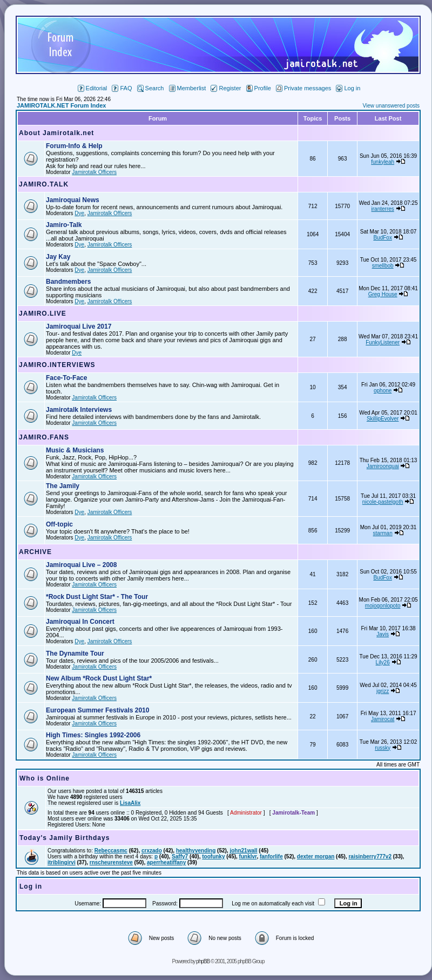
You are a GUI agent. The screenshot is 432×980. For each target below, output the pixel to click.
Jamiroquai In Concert (80, 622)
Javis (383, 634)
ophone (383, 391)
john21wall (243, 851)
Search (151, 88)
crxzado (152, 851)
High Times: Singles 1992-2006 (93, 735)
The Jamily (63, 486)
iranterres (383, 209)
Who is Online (45, 778)
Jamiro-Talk (64, 225)
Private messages (303, 88)
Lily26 (383, 662)
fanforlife (271, 856)
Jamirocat (383, 719)
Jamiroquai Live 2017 (79, 326)
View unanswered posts (391, 106)
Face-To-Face (66, 378)
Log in (348, 88)
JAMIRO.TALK (44, 184)
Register (226, 88)
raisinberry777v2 (370, 856)
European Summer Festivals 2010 (97, 710)
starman (383, 533)
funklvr (248, 856)
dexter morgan (316, 856)
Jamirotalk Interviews (79, 410)
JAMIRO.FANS (44, 437)
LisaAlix (130, 803)
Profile (259, 88)
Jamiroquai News (73, 200)
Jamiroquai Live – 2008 (81, 565)
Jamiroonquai (383, 466)
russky (383, 748)
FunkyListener (383, 342)
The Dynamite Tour (75, 654)
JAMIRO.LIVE (43, 314)
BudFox (382, 238)
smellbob (383, 266)
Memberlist (188, 88)
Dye (79, 213)
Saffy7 (180, 856)
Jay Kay (58, 257)
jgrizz (383, 691)
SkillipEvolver (383, 419)
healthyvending (196, 851)
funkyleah (383, 162)
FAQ (122, 88)
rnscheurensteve (111, 862)
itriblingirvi (62, 862)
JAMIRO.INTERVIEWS (57, 365)
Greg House (383, 294)
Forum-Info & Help (74, 146)
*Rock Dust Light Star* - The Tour (97, 597)
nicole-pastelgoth (383, 502)
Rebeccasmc (111, 851)
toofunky (213, 856)
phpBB (203, 961)
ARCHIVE (35, 552)
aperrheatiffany (166, 862)
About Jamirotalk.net (56, 133)
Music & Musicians (75, 450)
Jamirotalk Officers (94, 172)
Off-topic (59, 524)
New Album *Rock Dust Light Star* (99, 678)
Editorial (93, 88)
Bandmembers (68, 282)
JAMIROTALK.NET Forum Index (61, 105)
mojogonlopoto (383, 606)
